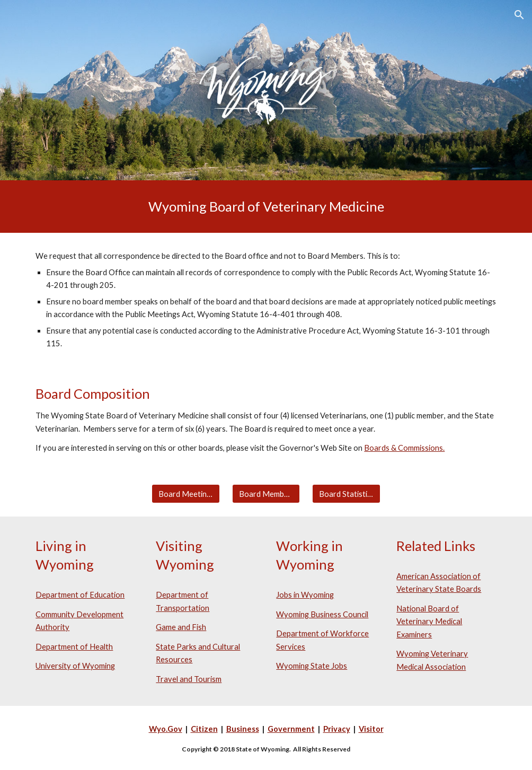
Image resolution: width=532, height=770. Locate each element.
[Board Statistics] (346, 494)
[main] (266, 207)
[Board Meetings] (186, 494)
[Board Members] (266, 494)
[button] (519, 15)
